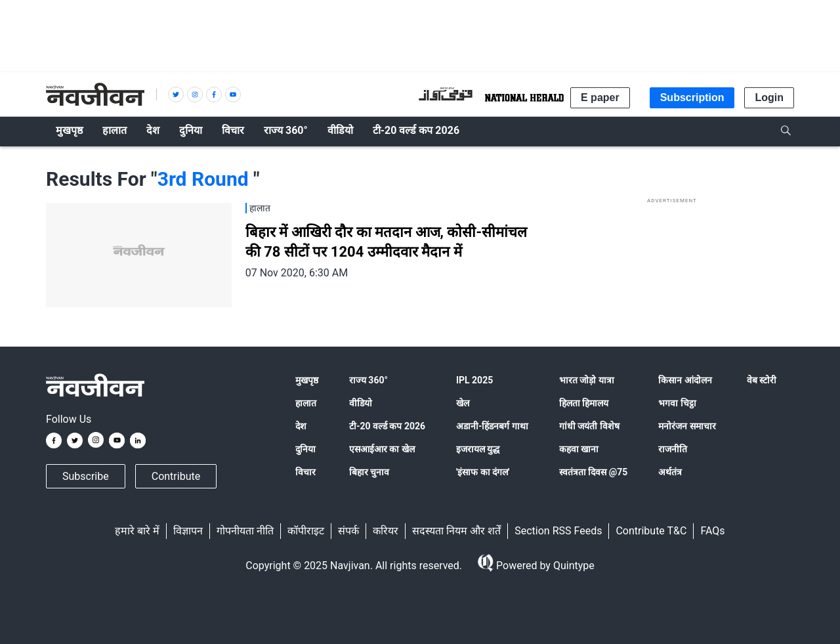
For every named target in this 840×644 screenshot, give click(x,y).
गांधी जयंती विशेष (589, 426)
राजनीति (673, 449)
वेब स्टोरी (762, 380)
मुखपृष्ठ (307, 380)
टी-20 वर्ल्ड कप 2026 (387, 426)
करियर (386, 531)
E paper (600, 97)
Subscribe (86, 476)
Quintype (573, 566)
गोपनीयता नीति (245, 531)
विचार (305, 472)
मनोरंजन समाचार (687, 426)
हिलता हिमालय (584, 403)
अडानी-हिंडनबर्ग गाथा (492, 426)
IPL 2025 (474, 380)
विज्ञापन (188, 531)
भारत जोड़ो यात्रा (587, 380)
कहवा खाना (579, 449)
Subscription (692, 97)
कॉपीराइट (306, 531)
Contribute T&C (651, 531)
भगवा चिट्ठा (677, 403)
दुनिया (305, 449)
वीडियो (361, 403)
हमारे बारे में (137, 531)
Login (769, 97)
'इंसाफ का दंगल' (483, 472)
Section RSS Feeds (558, 531)
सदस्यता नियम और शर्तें (456, 531)
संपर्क (348, 531)
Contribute (176, 476)
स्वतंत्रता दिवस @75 (594, 472)
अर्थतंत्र (670, 472)
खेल (463, 403)
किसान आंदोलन (685, 380)
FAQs (712, 531)
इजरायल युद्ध (478, 449)
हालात (306, 403)
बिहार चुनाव (369, 472)
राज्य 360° (368, 380)
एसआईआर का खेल (382, 449)
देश (301, 426)
